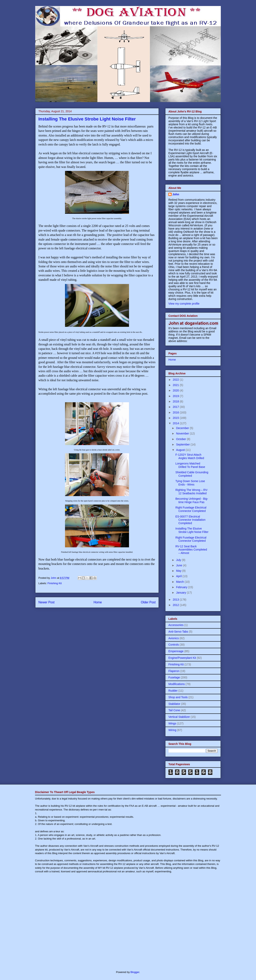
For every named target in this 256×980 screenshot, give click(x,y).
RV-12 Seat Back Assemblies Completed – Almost (191, 550)
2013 (176, 600)
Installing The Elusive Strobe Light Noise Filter (192, 530)
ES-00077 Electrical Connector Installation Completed (190, 520)
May (179, 571)
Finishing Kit (55, 583)
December (183, 428)
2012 (176, 605)
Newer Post (46, 602)
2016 (176, 412)
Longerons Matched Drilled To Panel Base (190, 465)
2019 (176, 396)
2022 (176, 380)
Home (98, 602)
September (183, 444)
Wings (172, 723)
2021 (176, 385)
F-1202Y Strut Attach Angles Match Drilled (190, 456)
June (179, 565)
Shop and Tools (178, 697)
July (179, 560)
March (180, 582)
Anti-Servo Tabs (178, 632)
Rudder (173, 691)
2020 (176, 390)
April (179, 576)
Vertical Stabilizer (179, 717)
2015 (176, 418)
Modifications (177, 684)
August (181, 450)
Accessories (176, 625)
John (176, 194)
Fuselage (174, 677)
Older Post (148, 602)
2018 (176, 401)
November (183, 433)
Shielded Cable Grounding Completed (192, 474)
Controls (174, 645)
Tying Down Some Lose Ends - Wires (190, 483)
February (182, 587)
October (181, 439)
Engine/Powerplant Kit (182, 658)
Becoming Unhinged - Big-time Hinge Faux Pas (192, 500)
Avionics (174, 638)
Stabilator (174, 704)
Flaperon (174, 671)
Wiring (172, 730)
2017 (176, 407)
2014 (176, 423)
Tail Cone (174, 710)
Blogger (135, 972)
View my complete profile (184, 304)
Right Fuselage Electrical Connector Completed (191, 509)
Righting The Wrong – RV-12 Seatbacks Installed (192, 492)
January (181, 593)
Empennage (176, 651)
